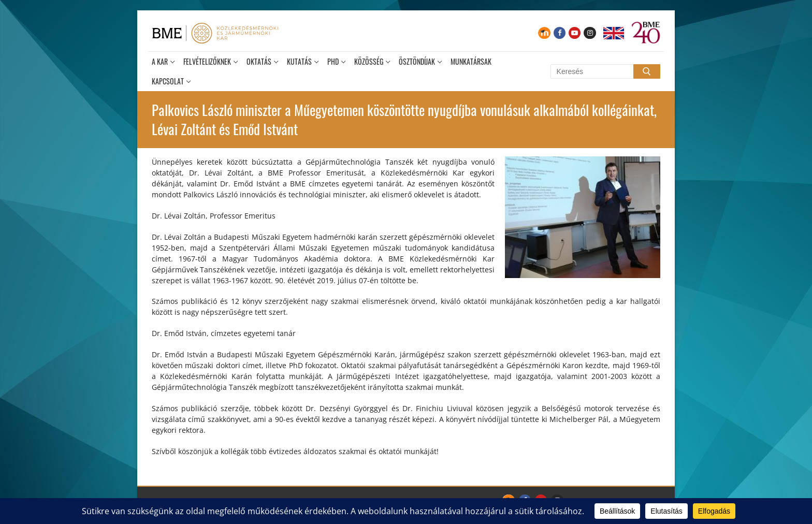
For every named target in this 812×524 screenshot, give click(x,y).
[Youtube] (575, 33)
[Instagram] (590, 33)
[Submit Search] (647, 71)
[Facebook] (560, 33)
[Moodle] (544, 33)
